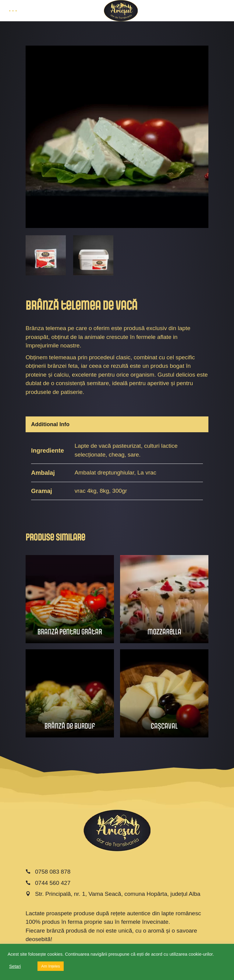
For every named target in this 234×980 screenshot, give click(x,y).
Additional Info (50, 424)
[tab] (117, 424)
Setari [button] (15, 966)
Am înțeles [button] (50, 966)
